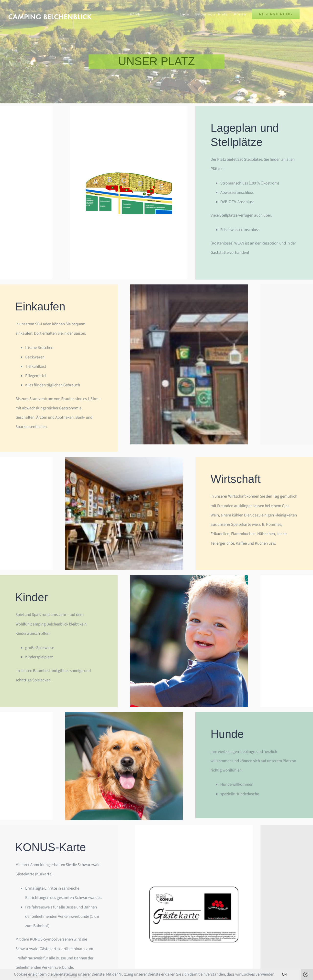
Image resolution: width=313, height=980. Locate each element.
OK (285, 974)
